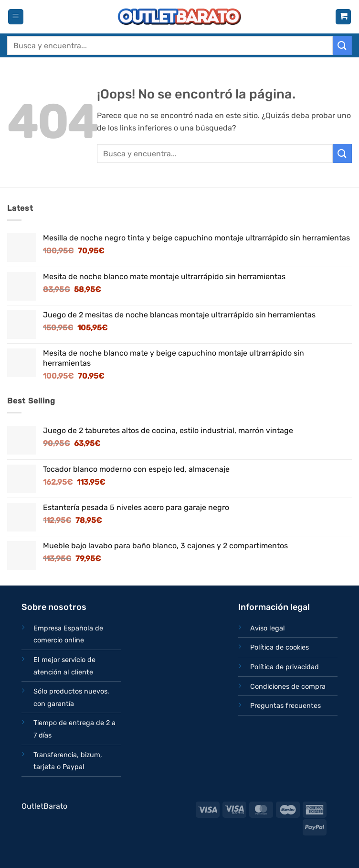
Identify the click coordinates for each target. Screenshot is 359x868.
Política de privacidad (285, 667)
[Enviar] (342, 45)
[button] (16, 17)
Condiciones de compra (288, 687)
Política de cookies (280, 647)
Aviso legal (268, 628)
